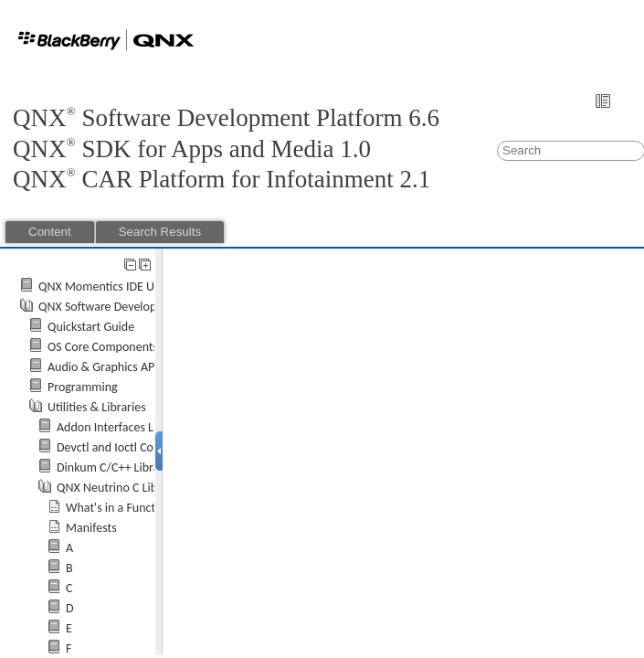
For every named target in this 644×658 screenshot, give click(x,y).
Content (50, 232)
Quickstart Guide (91, 327)
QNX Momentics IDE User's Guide (125, 287)
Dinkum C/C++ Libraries (117, 467)
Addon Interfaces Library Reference (148, 427)
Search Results (160, 232)
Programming (83, 387)
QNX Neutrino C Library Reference (145, 488)
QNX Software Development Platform (135, 307)
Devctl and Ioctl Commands (127, 447)
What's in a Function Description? (153, 508)
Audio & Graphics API (103, 367)
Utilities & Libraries (97, 407)
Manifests (91, 528)
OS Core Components (103, 347)
